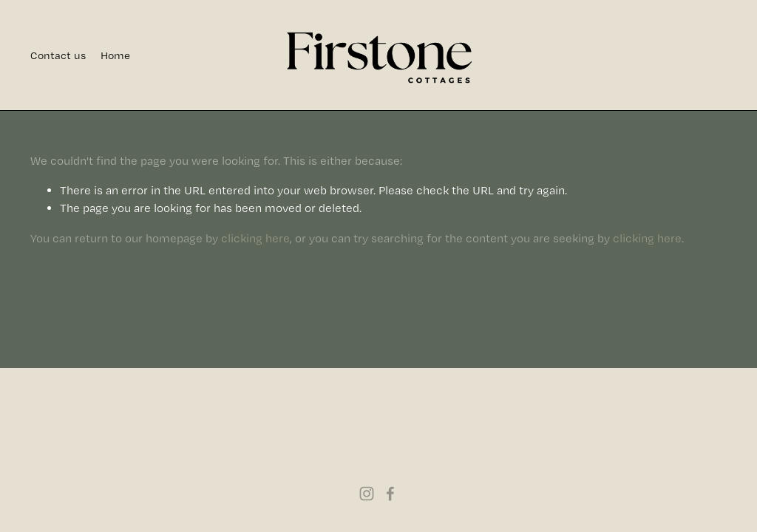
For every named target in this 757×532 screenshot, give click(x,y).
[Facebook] (390, 494)
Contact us (58, 55)
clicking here (255, 238)
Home (115, 55)
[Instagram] (367, 494)
